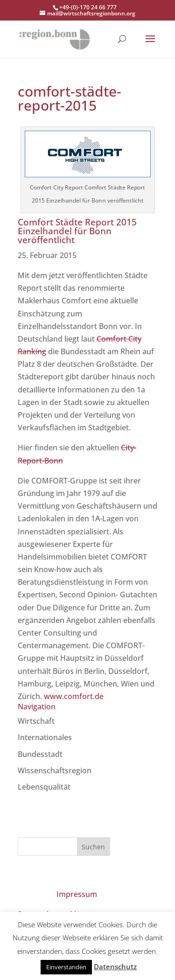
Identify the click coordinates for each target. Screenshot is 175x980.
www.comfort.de (74, 696)
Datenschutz (115, 966)
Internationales (45, 737)
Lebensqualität (44, 787)
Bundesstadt (40, 754)
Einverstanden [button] (66, 967)
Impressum (77, 894)
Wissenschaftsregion (55, 770)
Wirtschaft (36, 721)
